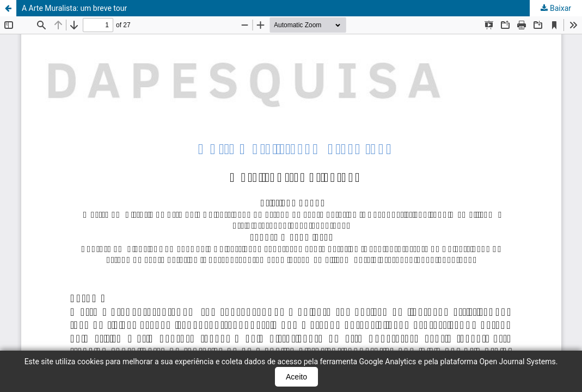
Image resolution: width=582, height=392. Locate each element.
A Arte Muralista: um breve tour (74, 8)
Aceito (296, 377)
